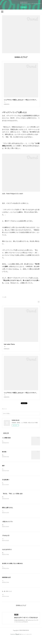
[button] (2, 12)
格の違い (4, 457)
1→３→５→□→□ (7, 598)
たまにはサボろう (7, 556)
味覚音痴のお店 (6, 584)
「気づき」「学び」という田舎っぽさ (12, 499)
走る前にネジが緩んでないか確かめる (12, 570)
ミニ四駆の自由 (6, 443)
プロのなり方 (6, 542)
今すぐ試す (24, 7)
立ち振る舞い (6, 485)
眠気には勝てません (8, 513)
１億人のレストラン (8, 527)
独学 (3, 471)
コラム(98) (4, 299)
